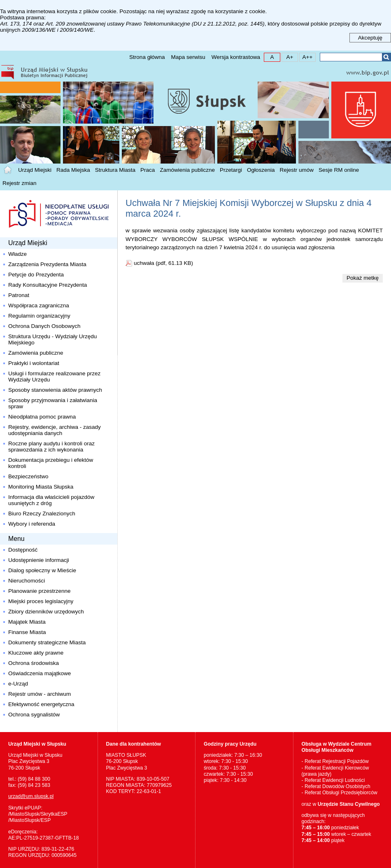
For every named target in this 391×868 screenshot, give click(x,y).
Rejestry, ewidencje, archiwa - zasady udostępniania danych (55, 430)
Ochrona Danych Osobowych (44, 326)
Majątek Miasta (27, 622)
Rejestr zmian (20, 183)
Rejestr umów (297, 170)
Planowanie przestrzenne (40, 591)
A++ (306, 57)
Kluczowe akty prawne (36, 653)
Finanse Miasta (27, 632)
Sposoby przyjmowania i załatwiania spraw (53, 403)
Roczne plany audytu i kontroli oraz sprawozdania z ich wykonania (51, 447)
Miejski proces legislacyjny (41, 601)
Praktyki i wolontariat (34, 363)
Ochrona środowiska (34, 663)
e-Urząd (18, 684)
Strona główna (147, 57)
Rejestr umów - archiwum (40, 694)
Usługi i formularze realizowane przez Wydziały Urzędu (55, 377)
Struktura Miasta (115, 170)
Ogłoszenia (261, 170)
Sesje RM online (339, 170)
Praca (148, 170)
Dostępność (23, 550)
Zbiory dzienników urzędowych (46, 612)
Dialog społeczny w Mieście (42, 570)
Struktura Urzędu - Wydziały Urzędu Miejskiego (52, 339)
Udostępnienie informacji (39, 560)
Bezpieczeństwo (28, 476)
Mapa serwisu (188, 57)
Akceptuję (370, 38)
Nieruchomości (27, 581)
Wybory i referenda (32, 524)
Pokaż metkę (363, 278)
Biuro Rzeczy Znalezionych (42, 514)
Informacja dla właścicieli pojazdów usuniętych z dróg (51, 500)
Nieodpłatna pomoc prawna (42, 417)
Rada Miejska (73, 170)
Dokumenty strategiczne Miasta (47, 642)
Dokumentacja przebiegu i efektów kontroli (51, 463)
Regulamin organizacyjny (39, 316)
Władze (17, 254)
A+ (287, 57)
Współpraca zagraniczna (39, 305)
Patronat (19, 295)
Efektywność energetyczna (41, 704)
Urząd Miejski (35, 170)
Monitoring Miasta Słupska (41, 487)
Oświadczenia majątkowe (40, 673)
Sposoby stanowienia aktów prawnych (55, 390)
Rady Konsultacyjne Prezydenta (48, 285)
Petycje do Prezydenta (36, 275)
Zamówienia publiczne (187, 170)
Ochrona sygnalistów (34, 715)
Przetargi (231, 170)
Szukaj (386, 57)
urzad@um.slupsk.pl (31, 796)
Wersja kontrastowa (236, 57)
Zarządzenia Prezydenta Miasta (47, 264)
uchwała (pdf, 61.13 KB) (163, 263)
